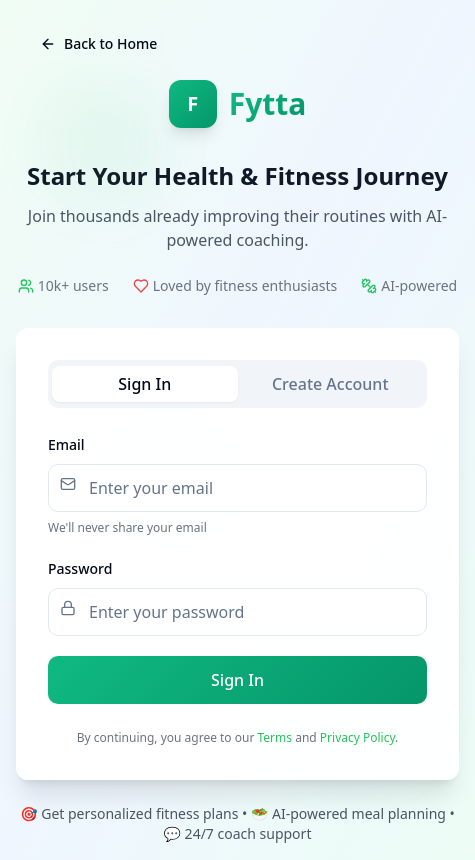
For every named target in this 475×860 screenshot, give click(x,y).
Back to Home (98, 43)
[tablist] (237, 384)
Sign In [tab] (144, 384)
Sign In (237, 680)
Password (80, 568)
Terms (275, 737)
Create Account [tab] (330, 384)
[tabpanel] (237, 568)
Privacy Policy (357, 737)
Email (66, 444)
